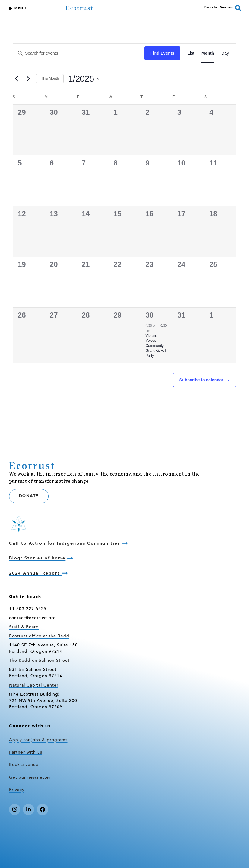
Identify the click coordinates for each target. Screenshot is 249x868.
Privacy (17, 790)
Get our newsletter (30, 778)
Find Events (162, 53)
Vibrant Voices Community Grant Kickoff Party (156, 346)
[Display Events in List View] (191, 53)
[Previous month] (16, 79)
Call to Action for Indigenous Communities (65, 544)
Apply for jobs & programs (38, 740)
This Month (50, 78)
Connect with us (30, 726)
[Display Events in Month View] (208, 53)
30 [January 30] (149, 315)
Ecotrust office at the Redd (39, 636)
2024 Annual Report (36, 573)
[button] (238, 8)
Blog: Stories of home (37, 558)
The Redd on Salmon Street (39, 661)
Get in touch (25, 597)
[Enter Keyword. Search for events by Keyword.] (79, 53)
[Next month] (28, 79)
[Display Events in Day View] (225, 53)
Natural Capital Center (34, 686)
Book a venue (24, 765)
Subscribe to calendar (201, 380)
